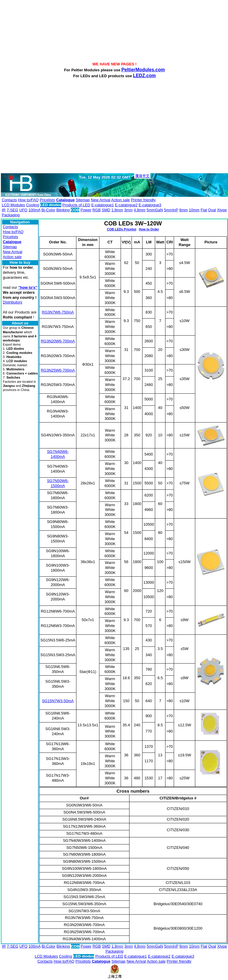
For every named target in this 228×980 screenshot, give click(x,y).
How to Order (149, 229)
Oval (212, 210)
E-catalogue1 (103, 205)
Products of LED (76, 205)
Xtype (222, 210)
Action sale (121, 200)
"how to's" (28, 287)
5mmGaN (155, 210)
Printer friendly (143, 200)
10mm (194, 210)
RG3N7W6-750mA (58, 312)
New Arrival (101, 200)
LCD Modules (13, 205)
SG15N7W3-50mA (58, 701)
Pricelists (47, 200)
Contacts (9, 200)
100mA (34, 210)
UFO (23, 210)
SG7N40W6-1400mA (58, 454)
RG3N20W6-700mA (58, 341)
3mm (128, 210)
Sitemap (83, 200)
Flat (204, 210)
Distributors (13, 302)
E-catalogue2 (126, 205)
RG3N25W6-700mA (58, 370)
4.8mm (140, 210)
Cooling (32, 205)
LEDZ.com (144, 76)
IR (4, 210)
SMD (106, 210)
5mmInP (171, 210)
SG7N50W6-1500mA (58, 483)
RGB (96, 210)
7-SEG (13, 210)
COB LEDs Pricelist (121, 229)
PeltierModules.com (143, 70)
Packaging (11, 215)
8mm (184, 210)
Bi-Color (48, 210)
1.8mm (117, 210)
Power (86, 210)
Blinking (63, 210)
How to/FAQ (28, 200)
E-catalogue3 (150, 205)
